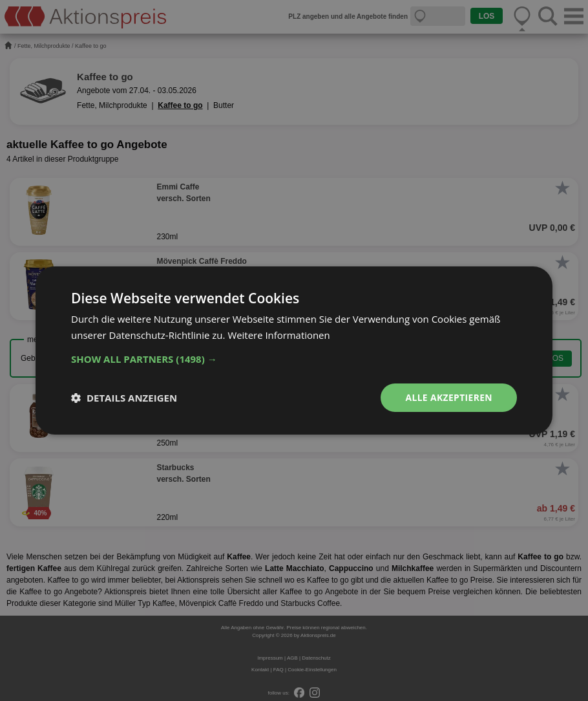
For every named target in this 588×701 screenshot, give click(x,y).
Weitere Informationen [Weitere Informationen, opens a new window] (279, 335)
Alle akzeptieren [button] (448, 397)
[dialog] (294, 350)
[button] (294, 359)
